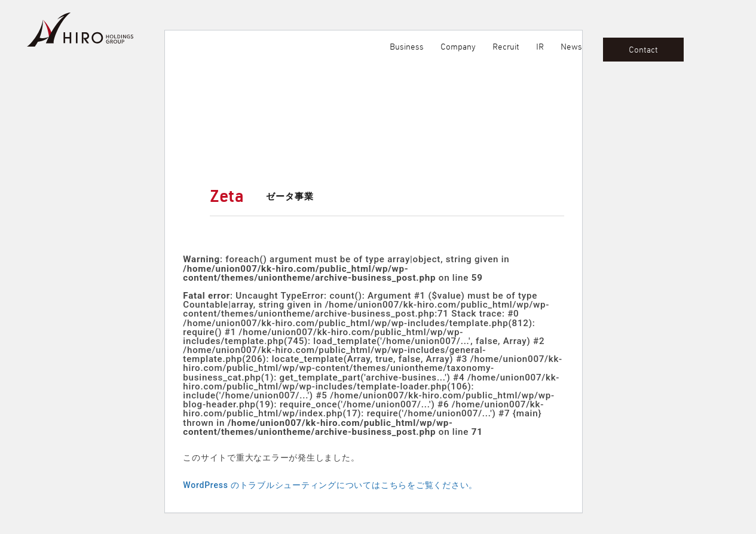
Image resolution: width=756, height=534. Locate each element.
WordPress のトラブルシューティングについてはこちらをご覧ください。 (330, 485)
